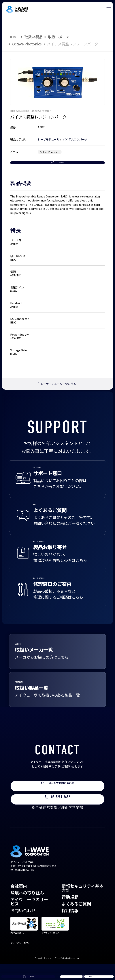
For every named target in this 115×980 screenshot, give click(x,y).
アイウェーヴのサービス (29, 918)
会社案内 (19, 902)
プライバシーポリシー (21, 959)
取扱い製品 (33, 37)
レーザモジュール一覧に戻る (56, 396)
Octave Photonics (27, 44)
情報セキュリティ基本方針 (83, 904)
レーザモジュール (49, 139)
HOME (14, 37)
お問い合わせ (23, 927)
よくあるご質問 (76, 920)
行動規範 (70, 913)
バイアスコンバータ (75, 139)
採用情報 (70, 927)
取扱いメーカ (59, 37)
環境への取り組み (27, 909)
